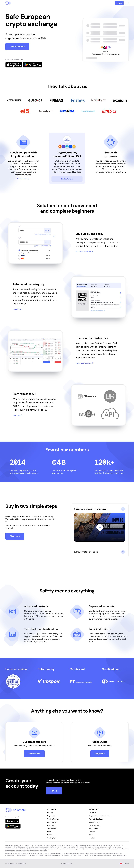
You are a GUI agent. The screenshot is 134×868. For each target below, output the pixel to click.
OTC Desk (51, 825)
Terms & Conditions (96, 819)
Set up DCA (18, 309)
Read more (17, 415)
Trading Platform (53, 819)
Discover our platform (84, 363)
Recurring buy (52, 822)
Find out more (23, 179)
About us (93, 813)
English (124, 863)
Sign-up (50, 813)
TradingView (52, 838)
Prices (50, 835)
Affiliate (92, 832)
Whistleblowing (95, 825)
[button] (100, 525)
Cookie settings (67, 863)
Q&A (91, 835)
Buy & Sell (51, 816)
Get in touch (34, 754)
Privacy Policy (94, 822)
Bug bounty (94, 828)
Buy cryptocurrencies (84, 251)
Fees (49, 832)
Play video (15, 536)
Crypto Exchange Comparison (100, 816)
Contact (92, 838)
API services (52, 828)
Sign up (119, 3)
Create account (17, 47)
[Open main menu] (127, 3)
